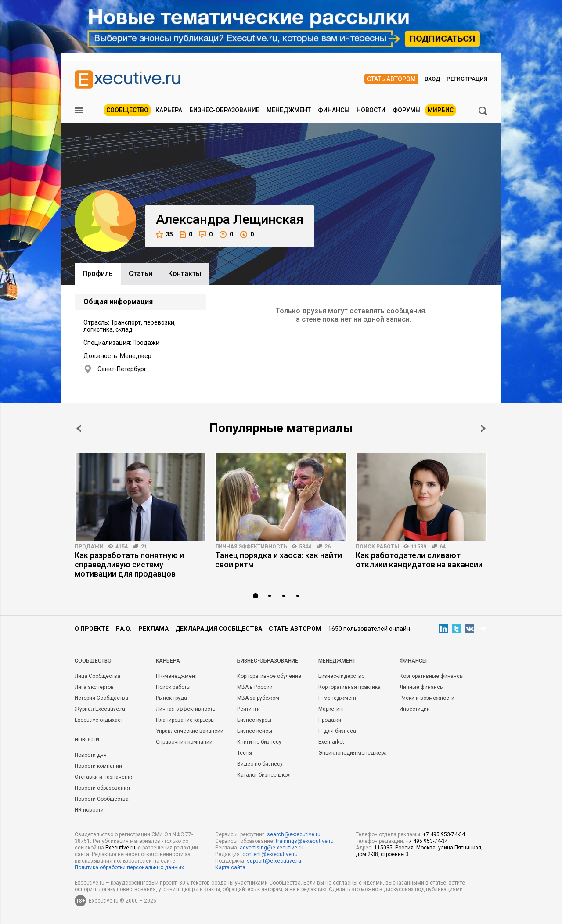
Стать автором (391, 79)
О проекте (92, 629)
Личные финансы (422, 687)
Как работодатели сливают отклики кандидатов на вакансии (419, 560)
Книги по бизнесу (259, 742)
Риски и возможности (427, 698)
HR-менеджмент (177, 676)
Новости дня (91, 755)
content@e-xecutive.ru (270, 854)
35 (164, 235)
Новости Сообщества (102, 799)
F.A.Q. (124, 629)
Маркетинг (331, 709)
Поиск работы (377, 547)
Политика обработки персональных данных (129, 867)
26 (328, 547)
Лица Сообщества (97, 676)
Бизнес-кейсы (255, 731)
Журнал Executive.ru (100, 709)
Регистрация (467, 79)
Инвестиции (415, 709)
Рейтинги (249, 709)
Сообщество (127, 110)
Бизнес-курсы (254, 720)
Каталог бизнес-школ (264, 775)
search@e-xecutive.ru (294, 834)
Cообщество (93, 661)
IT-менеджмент (337, 698)
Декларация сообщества (219, 629)
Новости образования (102, 788)
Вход (432, 79)
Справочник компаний (184, 742)
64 (443, 547)
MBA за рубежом (258, 698)
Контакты (185, 274)
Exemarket (331, 742)
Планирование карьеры (185, 720)
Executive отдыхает (99, 720)
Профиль (98, 274)
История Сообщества (101, 698)
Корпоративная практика (349, 687)
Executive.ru (120, 848)
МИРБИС (441, 110)
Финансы (334, 110)
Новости (371, 110)
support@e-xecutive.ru (274, 861)
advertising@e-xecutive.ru (272, 848)
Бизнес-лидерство (341, 676)
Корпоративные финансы (432, 676)
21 (144, 547)
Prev (79, 428)
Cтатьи (140, 274)
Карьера (169, 110)
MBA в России (255, 687)
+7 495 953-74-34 (444, 834)
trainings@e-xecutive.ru (305, 841)
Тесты (245, 753)
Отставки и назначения (104, 777)
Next (483, 428)
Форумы (407, 110)
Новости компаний (98, 766)
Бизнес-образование (224, 110)
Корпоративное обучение (269, 676)
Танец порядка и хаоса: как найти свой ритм (279, 560)
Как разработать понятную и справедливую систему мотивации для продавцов (129, 564)
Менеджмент (289, 110)
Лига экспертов (94, 687)
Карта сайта (230, 867)
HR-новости (89, 810)
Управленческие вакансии (190, 731)
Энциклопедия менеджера (353, 753)
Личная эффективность (251, 547)
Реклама (153, 629)
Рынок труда (171, 698)
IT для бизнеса (337, 731)
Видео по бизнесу (260, 764)
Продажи (89, 547)
